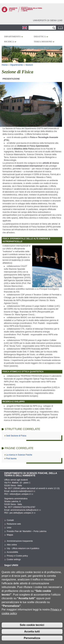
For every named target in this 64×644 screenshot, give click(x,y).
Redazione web (14, 524)
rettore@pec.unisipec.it (21, 494)
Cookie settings (14, 559)
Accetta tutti (32, 637)
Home (5, 65)
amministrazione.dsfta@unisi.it (26, 510)
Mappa (10, 535)
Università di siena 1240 (48, 20)
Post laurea (11, 459)
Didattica (40, 36)
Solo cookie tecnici (32, 630)
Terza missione (43, 42)
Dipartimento (12, 36)
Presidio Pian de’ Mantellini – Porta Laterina (27, 531)
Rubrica (61, 28)
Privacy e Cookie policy (17, 556)
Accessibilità (12, 552)
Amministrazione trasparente (20, 541)
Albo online (12, 545)
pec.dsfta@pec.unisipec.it (23, 513)
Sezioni (29, 65)
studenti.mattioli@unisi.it (23, 491)
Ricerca (9, 42)
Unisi (9, 528)
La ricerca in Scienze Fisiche (19, 455)
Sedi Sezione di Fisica (16, 436)
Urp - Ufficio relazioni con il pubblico (23, 548)
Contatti (10, 520)
